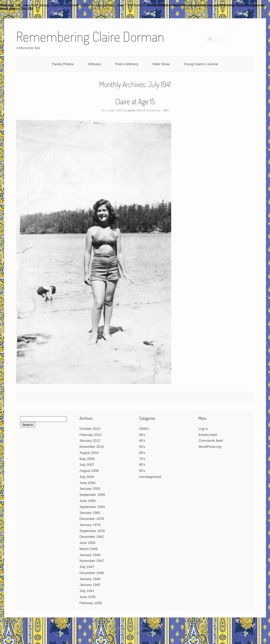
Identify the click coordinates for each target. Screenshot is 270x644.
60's (142, 453)
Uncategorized (150, 477)
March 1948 (89, 549)
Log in (203, 429)
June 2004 (88, 483)
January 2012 (90, 441)
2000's (144, 429)
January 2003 (90, 489)
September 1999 (92, 495)
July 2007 (87, 465)
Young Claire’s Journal (201, 64)
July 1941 (87, 591)
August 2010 (89, 453)
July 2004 (87, 477)
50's (142, 447)
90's (142, 471)
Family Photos (63, 64)
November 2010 (92, 447)
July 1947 (87, 567)
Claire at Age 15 (135, 101)
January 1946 (90, 579)
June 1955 (88, 543)
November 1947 (92, 561)
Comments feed (211, 441)
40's (166, 110)
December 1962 (92, 537)
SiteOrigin (142, 633)
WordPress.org (210, 447)
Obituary (94, 64)
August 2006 (89, 471)
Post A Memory (127, 64)
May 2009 (87, 459)
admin (131, 110)
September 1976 (92, 531)
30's (142, 435)
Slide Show (161, 64)
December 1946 (92, 573)
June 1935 (88, 597)
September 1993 (92, 507)
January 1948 (90, 555)
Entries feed (208, 435)
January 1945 (90, 585)
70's (142, 459)
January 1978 (90, 525)
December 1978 (92, 519)
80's (142, 465)
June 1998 (88, 501)
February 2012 (91, 435)
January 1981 (90, 513)
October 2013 (90, 429)
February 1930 (91, 603)
